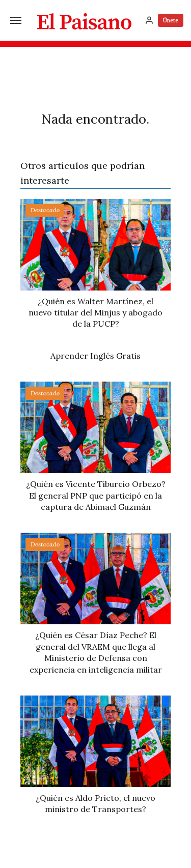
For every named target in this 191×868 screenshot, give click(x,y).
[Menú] (16, 20)
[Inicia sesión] (149, 20)
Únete (171, 20)
